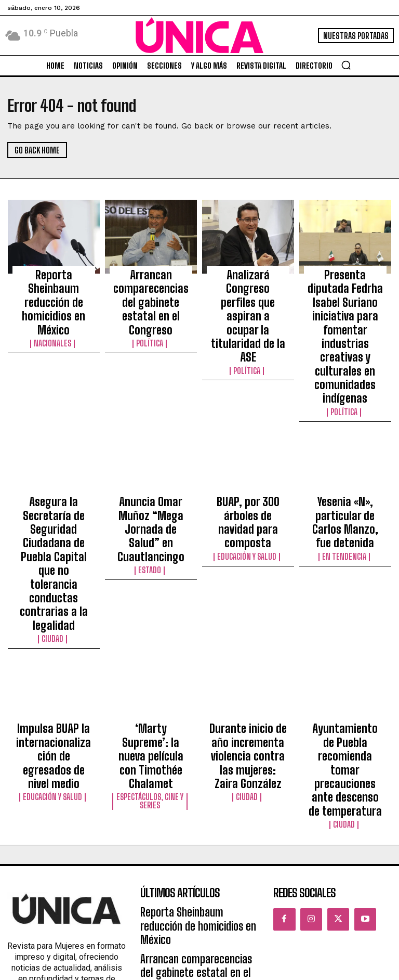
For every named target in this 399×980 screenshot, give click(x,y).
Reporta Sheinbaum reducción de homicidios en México (54, 282)
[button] (346, 65)
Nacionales (54, 302)
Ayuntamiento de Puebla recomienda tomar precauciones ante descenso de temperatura (345, 600)
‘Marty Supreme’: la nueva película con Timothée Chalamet (151, 590)
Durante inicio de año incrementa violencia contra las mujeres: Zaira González (248, 595)
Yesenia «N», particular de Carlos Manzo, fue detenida (345, 436)
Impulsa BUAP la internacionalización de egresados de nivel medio (54, 595)
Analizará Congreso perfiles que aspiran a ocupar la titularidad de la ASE (248, 287)
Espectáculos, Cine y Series (151, 614)
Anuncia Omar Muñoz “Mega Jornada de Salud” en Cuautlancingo (151, 441)
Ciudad (54, 494)
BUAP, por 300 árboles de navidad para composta (248, 436)
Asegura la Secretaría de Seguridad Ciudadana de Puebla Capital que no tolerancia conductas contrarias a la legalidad (54, 455)
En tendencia (345, 456)
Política (151, 312)
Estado (151, 466)
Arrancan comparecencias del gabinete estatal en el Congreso (151, 287)
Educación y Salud (248, 456)
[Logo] (199, 35)
